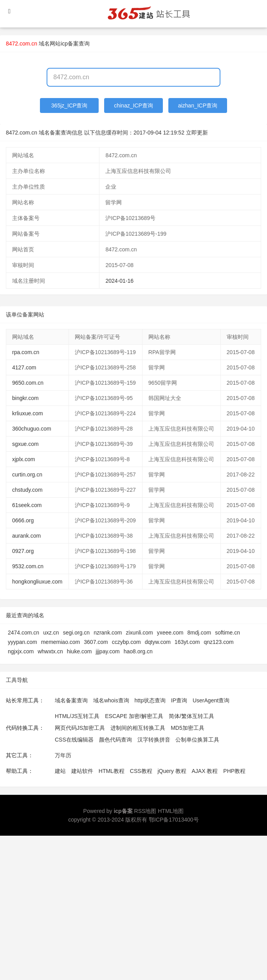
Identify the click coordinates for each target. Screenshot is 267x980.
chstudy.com (27, 490)
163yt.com (187, 642)
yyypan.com (23, 642)
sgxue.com (25, 444)
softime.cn (227, 633)
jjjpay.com (108, 651)
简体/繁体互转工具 (191, 716)
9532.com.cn (28, 566)
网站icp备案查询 (70, 44)
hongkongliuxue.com (37, 582)
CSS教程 (141, 771)
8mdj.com (199, 633)
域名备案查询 (71, 700)
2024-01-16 (119, 281)
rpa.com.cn (26, 352)
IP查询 (179, 700)
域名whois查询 (111, 700)
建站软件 (82, 771)
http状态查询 (150, 700)
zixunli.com (139, 633)
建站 (60, 771)
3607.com (96, 642)
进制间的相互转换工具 (138, 728)
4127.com (24, 367)
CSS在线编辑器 (74, 740)
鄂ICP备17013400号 (174, 820)
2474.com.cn (23, 633)
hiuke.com (79, 651)
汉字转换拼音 (154, 740)
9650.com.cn (28, 383)
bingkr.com (25, 398)
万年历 (63, 755)
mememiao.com (61, 642)
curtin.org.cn (27, 475)
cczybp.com (126, 642)
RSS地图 (145, 811)
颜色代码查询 (115, 740)
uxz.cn (51, 633)
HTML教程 (112, 771)
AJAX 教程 (205, 771)
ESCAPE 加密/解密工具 (134, 716)
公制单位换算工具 (197, 740)
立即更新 (197, 133)
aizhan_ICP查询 (198, 105)
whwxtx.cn (50, 651)
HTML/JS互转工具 (77, 716)
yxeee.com (170, 633)
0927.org (23, 551)
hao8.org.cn (138, 651)
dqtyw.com (158, 642)
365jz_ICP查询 (69, 105)
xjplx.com (23, 459)
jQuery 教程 (172, 771)
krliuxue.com (28, 413)
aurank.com (26, 536)
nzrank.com (108, 633)
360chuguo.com (32, 429)
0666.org (23, 520)
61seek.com (27, 505)
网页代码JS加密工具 (80, 728)
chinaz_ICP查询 (133, 105)
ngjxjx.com (21, 651)
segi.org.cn (76, 633)
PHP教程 (234, 771)
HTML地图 (171, 811)
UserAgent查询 (211, 700)
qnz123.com (218, 642)
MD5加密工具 (188, 728)
